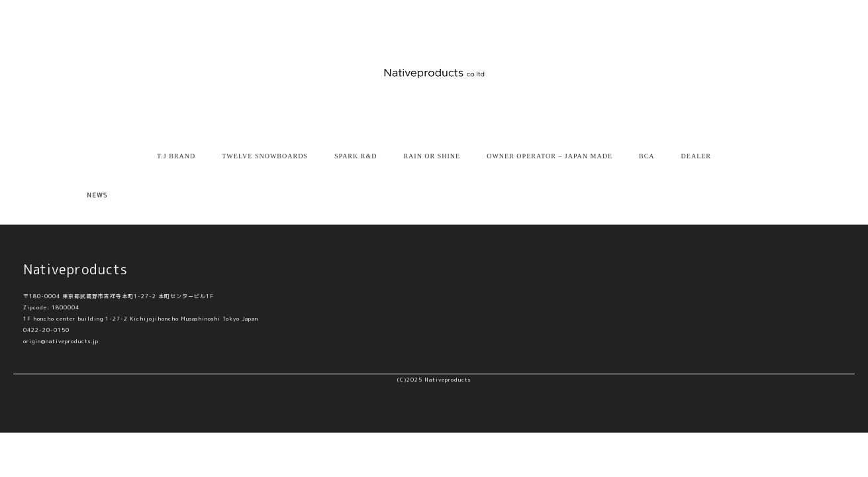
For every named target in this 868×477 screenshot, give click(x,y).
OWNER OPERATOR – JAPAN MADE (550, 156)
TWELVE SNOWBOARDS (265, 156)
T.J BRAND (176, 156)
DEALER (696, 156)
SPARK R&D (356, 156)
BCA (647, 156)
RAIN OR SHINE (432, 156)
